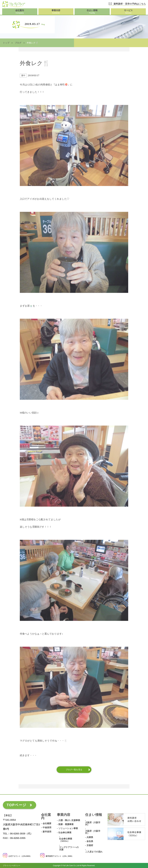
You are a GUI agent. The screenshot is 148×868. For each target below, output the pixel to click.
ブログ (18, 43)
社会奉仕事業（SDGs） (66, 840)
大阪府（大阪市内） (93, 823)
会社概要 (47, 823)
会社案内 (46, 817)
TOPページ (17, 805)
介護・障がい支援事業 (69, 820)
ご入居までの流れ (94, 852)
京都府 (90, 845)
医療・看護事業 (66, 824)
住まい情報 (94, 815)
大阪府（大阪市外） (93, 832)
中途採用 (47, 828)
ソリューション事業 (68, 828)
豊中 (23, 76)
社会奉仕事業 (65, 832)
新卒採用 (47, 832)
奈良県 (90, 841)
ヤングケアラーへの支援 (69, 848)
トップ (6, 43)
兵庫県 (90, 837)
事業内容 (64, 815)
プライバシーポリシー (12, 866)
